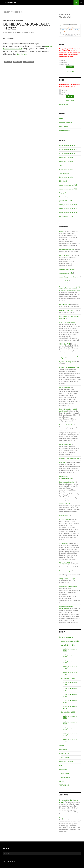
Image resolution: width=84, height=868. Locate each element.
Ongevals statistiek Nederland (69, 458)
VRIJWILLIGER (64, 173)
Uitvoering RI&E (65, 563)
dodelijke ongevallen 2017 (68, 149)
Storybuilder (64, 543)
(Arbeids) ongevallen (66, 637)
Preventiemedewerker (67, 482)
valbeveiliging (29, 62)
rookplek (18, 62)
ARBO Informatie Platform (13, 21)
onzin (63, 61)
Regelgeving (63, 193)
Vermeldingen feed (66, 123)
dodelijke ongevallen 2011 (68, 145)
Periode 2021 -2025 (66, 216)
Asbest (62, 746)
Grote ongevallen (65, 387)
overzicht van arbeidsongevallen (65, 477)
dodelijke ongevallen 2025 (68, 209)
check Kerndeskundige (67, 322)
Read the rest (22, 54)
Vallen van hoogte (65, 571)
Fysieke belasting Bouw (67, 362)
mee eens (64, 63)
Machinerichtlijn (65, 445)
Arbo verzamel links (66, 273)
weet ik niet (65, 64)
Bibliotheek (63, 181)
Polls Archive (64, 105)
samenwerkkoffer (65, 504)
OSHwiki (62, 462)
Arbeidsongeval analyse (67, 269)
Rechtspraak (65, 777)
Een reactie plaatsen (26, 32)
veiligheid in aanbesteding (68, 587)
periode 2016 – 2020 (68, 678)
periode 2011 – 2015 (66, 201)
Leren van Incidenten (66, 425)
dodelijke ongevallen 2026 (68, 213)
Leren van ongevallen (66, 157)
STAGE (62, 165)
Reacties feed (64, 127)
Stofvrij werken (64, 519)
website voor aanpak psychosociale (66, 607)
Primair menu (81, 3)
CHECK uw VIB (65, 344)
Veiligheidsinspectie (66, 818)
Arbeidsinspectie (65, 255)
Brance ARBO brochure (67, 310)
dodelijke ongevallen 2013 (68, 185)
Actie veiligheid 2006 (66, 249)
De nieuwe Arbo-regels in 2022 (27, 26)
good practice (64, 753)
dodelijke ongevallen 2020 (68, 153)
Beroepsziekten (64, 304)
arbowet (8, 62)
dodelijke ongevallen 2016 (68, 189)
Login (61, 119)
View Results (70, 71)
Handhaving (63, 197)
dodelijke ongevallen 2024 (68, 205)
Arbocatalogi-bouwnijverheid (69, 277)
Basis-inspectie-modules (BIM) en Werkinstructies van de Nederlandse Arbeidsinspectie (70, 289)
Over (61, 765)
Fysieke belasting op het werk (69, 368)
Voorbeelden (66, 757)
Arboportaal (63, 281)
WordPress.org (64, 130)
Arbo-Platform (10, 3)
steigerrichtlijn (64, 516)
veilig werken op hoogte (67, 579)
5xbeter (62, 231)
